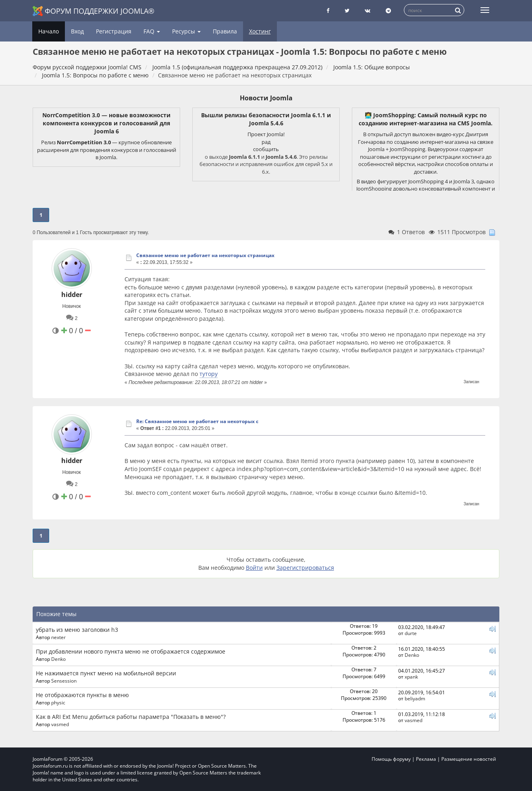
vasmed (60, 724)
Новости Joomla (266, 98)
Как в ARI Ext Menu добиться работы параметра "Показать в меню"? (131, 717)
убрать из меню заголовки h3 (77, 630)
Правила (225, 31)
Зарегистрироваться (305, 568)
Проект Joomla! (266, 134)
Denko (58, 659)
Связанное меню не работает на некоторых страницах (205, 255)
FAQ (152, 31)
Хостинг (260, 31)
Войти (254, 568)
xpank (411, 677)
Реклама (426, 759)
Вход (77, 31)
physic (58, 702)
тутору (209, 374)
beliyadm (415, 698)
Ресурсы (186, 31)
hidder (72, 295)
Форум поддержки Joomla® (94, 11)
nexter (58, 637)
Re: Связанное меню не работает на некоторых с (197, 421)
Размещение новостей (469, 759)
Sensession (64, 681)
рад (266, 142)
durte (411, 633)
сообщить (266, 149)
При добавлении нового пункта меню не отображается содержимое (131, 651)
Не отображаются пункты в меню (82, 695)
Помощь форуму (391, 759)
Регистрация (114, 31)
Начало (49, 31)
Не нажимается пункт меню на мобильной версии (106, 673)
